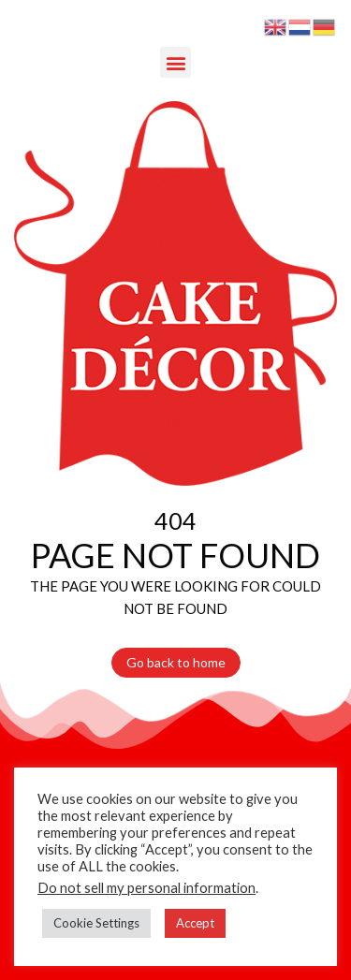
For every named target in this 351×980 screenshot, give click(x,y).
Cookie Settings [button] (96, 923)
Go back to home (176, 662)
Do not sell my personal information (146, 888)
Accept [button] (195, 923)
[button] (175, 62)
